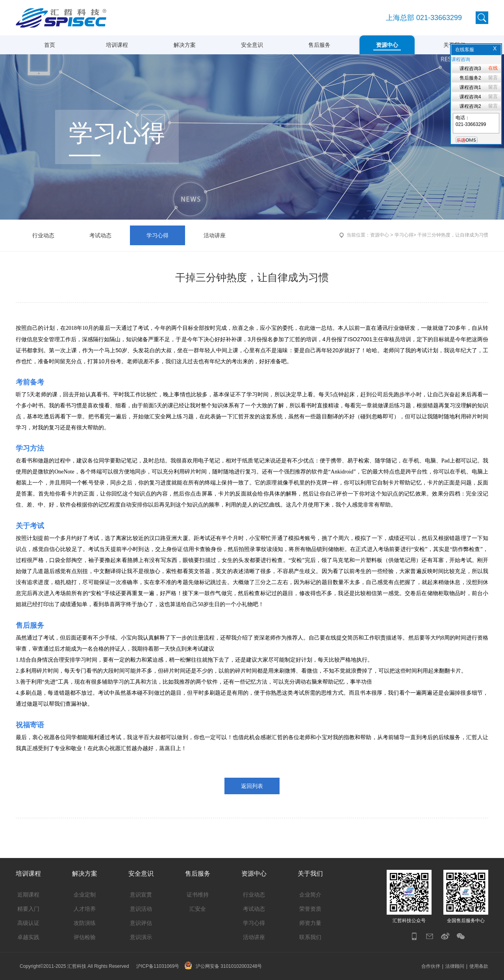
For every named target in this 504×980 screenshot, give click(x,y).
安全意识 (252, 45)
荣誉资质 (310, 909)
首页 (50, 45)
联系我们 (310, 937)
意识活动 (141, 909)
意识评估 (141, 923)
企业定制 (85, 895)
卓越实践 (28, 937)
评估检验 (85, 937)
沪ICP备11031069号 (158, 966)
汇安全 (198, 909)
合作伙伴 (431, 966)
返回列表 (252, 786)
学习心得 (157, 235)
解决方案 (185, 45)
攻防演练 (85, 923)
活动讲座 (215, 235)
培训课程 (117, 45)
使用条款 (479, 966)
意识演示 (141, 937)
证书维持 (198, 895)
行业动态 (43, 235)
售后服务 (319, 45)
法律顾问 (455, 966)
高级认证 (28, 923)
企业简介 (310, 895)
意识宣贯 (141, 895)
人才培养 (85, 909)
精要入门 (28, 909)
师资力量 (310, 923)
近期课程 (28, 895)
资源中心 (387, 45)
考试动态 (100, 235)
